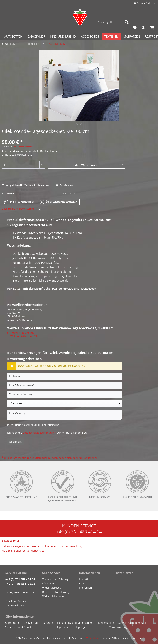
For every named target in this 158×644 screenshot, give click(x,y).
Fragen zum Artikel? (21, 333)
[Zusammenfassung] (65, 394)
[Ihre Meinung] (65, 415)
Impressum (86, 588)
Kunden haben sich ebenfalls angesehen (73, 458)
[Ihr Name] (65, 376)
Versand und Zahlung (55, 579)
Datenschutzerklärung (56, 592)
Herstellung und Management (75, 623)
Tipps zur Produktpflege (71, 627)
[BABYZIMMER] (36, 36)
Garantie (48, 623)
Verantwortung (118, 627)
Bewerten (41, 185)
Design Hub (31, 623)
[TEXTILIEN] (111, 36)
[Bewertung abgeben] (65, 403)
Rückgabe (48, 583)
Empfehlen (64, 185)
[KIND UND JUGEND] (63, 36)
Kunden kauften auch (35, 458)
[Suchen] (127, 22)
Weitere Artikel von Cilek (23, 336)
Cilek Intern (12, 623)
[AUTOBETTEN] (13, 36)
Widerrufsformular (54, 596)
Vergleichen (11, 185)
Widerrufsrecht (51, 588)
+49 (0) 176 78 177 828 (20, 584)
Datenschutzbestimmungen (39, 433)
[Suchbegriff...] (113, 22)
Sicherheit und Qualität (19, 627)
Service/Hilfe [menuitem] (143, 3)
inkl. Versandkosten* (23, 147)
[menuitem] (113, 24)
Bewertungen (30, 209)
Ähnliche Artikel (11, 458)
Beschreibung (10, 209)
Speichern (15, 442)
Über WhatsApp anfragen (59, 202)
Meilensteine (106, 623)
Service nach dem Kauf (132, 623)
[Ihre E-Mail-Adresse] (65, 385)
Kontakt (84, 579)
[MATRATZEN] (132, 36)
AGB (82, 583)
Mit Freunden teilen (19, 202)
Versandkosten (94, 638)
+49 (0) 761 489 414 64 (79, 532)
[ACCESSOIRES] (90, 36)
